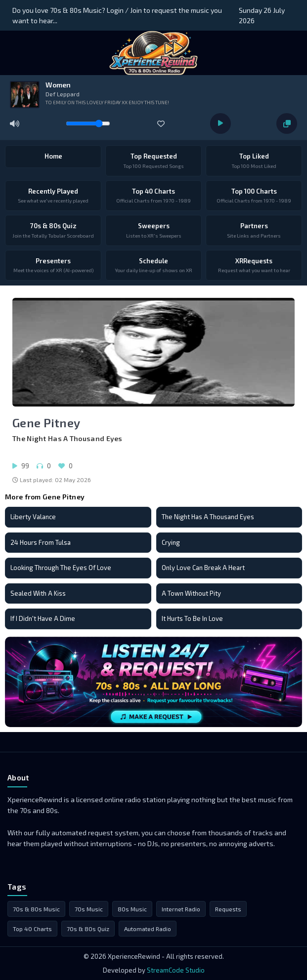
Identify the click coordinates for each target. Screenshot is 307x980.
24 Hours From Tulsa (41, 542)
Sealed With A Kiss (38, 593)
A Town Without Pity (191, 593)
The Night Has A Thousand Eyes (208, 517)
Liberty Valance (33, 517)
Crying (171, 542)
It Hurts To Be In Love (192, 618)
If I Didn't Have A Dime (43, 618)
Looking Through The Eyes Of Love (61, 568)
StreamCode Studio (176, 970)
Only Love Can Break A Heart (203, 568)
